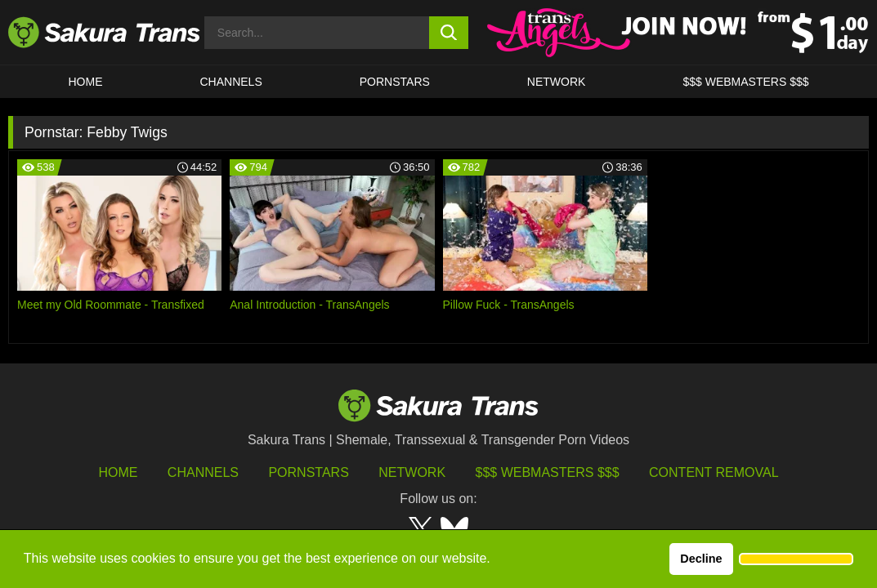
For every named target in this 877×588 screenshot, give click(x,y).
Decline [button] (701, 559)
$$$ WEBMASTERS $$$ (745, 82)
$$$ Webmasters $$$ (548, 472)
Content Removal (714, 472)
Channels (203, 472)
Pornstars (308, 472)
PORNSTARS (395, 82)
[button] (796, 559)
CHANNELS (231, 82)
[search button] (449, 33)
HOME (86, 82)
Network (557, 82)
